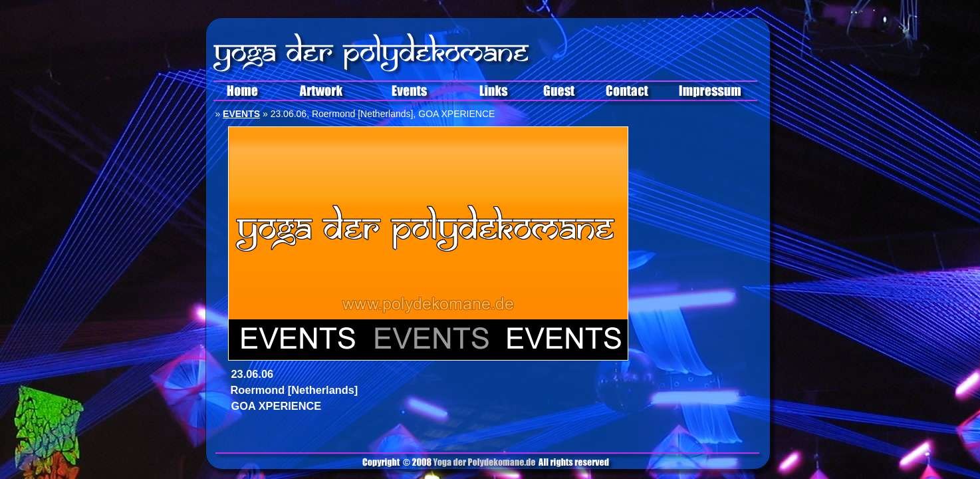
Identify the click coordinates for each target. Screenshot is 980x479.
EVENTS (241, 114)
